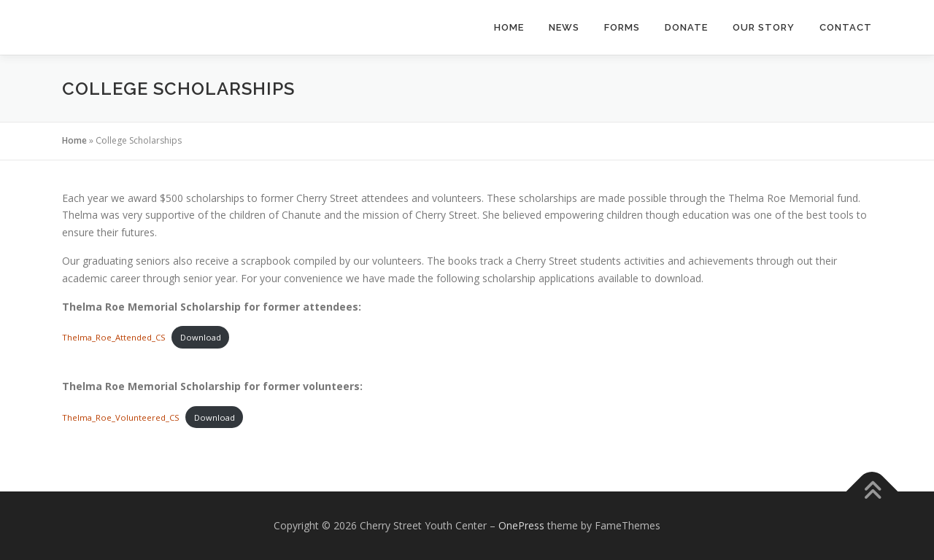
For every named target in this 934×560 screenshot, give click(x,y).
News (564, 27)
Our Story (764, 27)
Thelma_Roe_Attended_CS (114, 337)
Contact (846, 27)
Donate (686, 27)
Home (509, 27)
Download (201, 337)
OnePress (521, 525)
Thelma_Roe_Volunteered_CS (121, 417)
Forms (622, 27)
